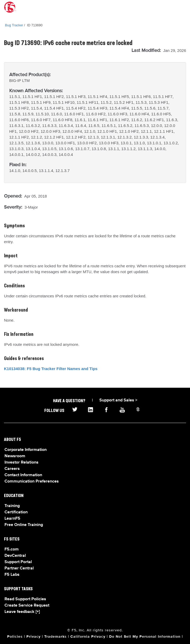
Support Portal (18, 562)
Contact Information (23, 475)
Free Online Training (24, 525)
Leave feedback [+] (22, 612)
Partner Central (19, 568)
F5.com (12, 549)
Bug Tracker (14, 25)
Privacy (33, 637)
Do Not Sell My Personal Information (145, 637)
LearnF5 (12, 519)
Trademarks (55, 637)
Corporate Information (26, 450)
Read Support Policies (25, 599)
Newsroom (15, 456)
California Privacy (88, 637)
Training (12, 506)
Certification (16, 512)
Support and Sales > (118, 400)
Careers (12, 469)
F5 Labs (12, 575)
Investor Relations (21, 463)
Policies (15, 637)
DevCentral (15, 556)
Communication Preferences (32, 481)
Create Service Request (27, 606)
